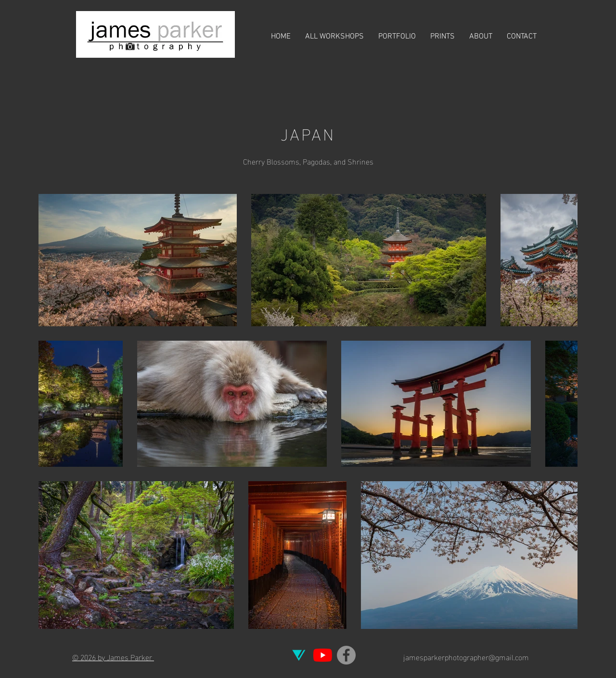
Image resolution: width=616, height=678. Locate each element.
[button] (397, 37)
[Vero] (299, 655)
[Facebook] (346, 655)
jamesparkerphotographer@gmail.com (466, 657)
